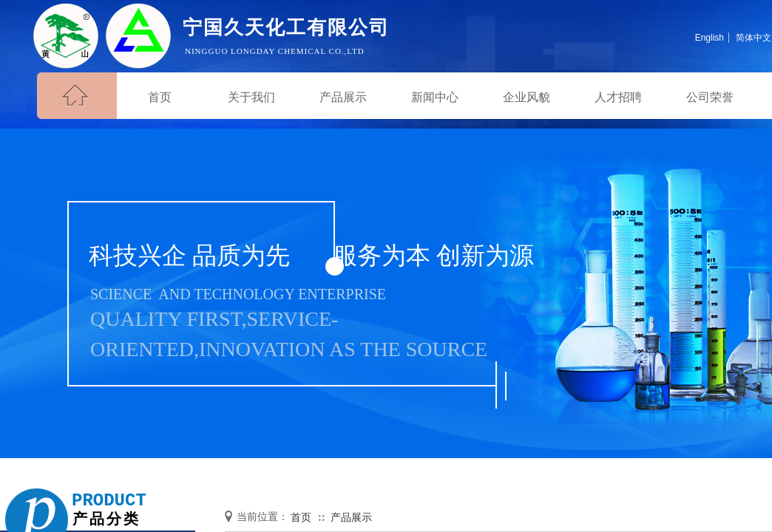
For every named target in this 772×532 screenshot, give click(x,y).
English (710, 38)
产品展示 (351, 518)
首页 (301, 518)
